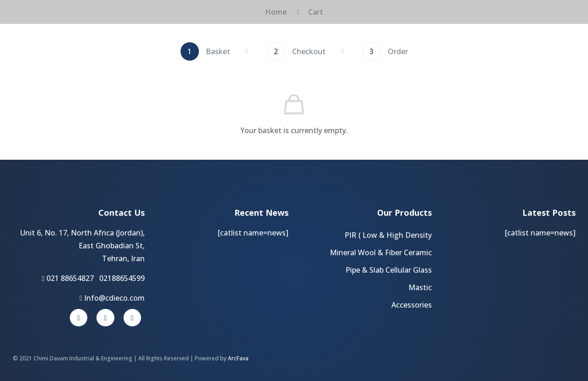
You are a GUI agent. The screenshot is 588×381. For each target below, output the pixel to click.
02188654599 (122, 278)
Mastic (420, 287)
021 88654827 (70, 278)
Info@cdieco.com (112, 298)
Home (276, 12)
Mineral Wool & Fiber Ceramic (381, 252)
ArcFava (238, 358)
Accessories (412, 305)
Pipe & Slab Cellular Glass (389, 270)
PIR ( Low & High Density (388, 235)
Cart (316, 12)
